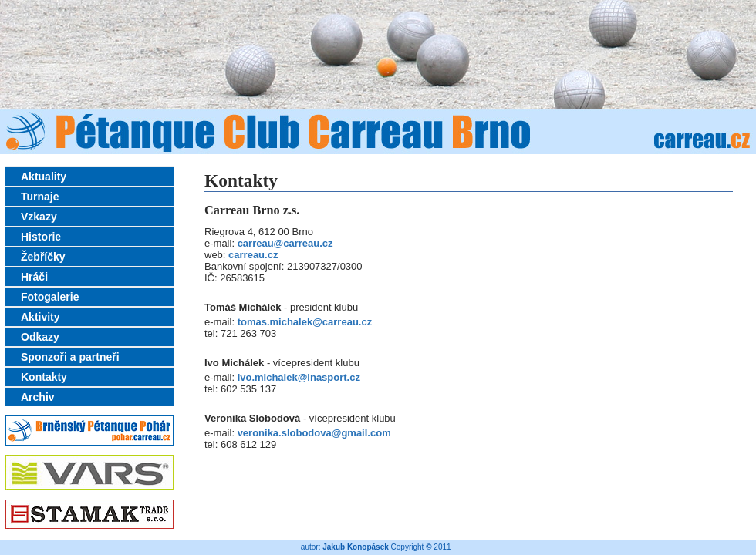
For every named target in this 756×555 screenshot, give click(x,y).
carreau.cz (253, 255)
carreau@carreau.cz (285, 243)
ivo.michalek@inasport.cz (299, 377)
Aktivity (40, 317)
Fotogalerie (50, 297)
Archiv (38, 397)
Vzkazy (39, 217)
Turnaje (40, 197)
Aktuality (44, 177)
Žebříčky (43, 257)
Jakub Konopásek (356, 547)
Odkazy (40, 337)
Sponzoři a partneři (70, 357)
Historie (41, 237)
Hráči (34, 277)
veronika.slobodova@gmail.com (314, 433)
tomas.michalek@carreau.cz (305, 322)
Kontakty (44, 377)
